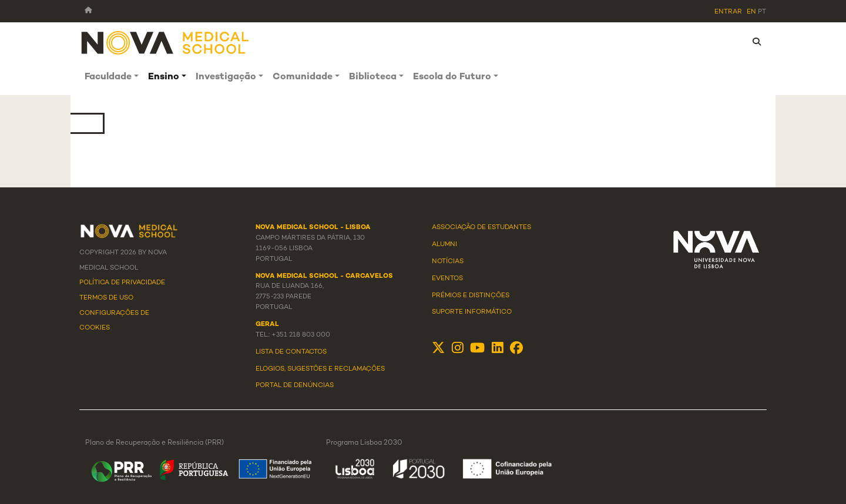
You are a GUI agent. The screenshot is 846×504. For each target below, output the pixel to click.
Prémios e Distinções (471, 295)
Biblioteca (373, 77)
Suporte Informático (472, 312)
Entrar (728, 12)
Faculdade (108, 77)
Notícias (448, 261)
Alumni (444, 244)
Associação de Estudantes (481, 227)
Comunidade (303, 77)
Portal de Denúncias (295, 385)
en (751, 12)
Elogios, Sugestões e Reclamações (320, 369)
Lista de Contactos (291, 352)
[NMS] (166, 42)
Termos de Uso (106, 298)
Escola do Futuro (452, 77)
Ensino (164, 77)
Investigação (226, 77)
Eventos (447, 278)
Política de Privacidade (122, 283)
